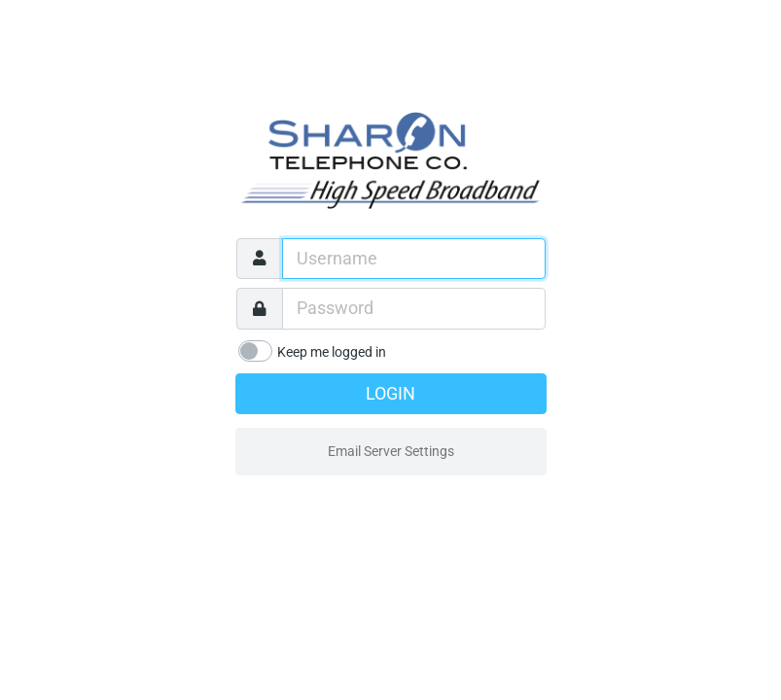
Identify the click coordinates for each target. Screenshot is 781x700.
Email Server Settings (391, 451)
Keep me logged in (332, 352)
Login (390, 394)
